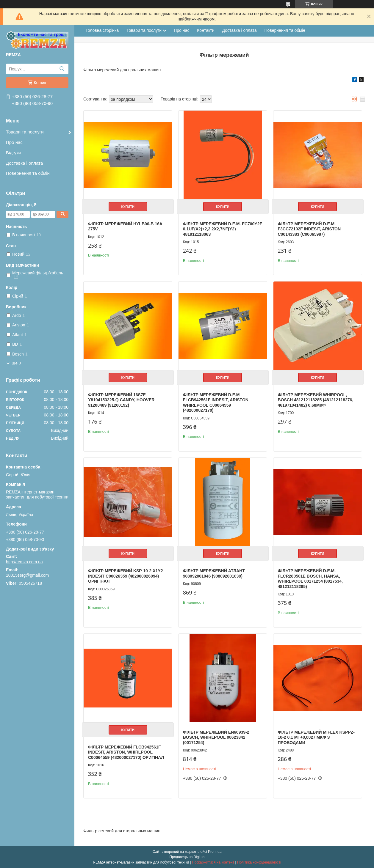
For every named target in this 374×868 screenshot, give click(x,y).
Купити (128, 207)
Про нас (14, 142)
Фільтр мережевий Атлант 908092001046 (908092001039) (214, 573)
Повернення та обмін (28, 173)
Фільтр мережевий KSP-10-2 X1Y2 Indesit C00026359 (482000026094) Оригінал (126, 576)
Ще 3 (16, 363)
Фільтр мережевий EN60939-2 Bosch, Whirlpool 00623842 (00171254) (216, 737)
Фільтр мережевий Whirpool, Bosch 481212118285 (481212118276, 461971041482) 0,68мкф (316, 400)
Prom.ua (215, 852)
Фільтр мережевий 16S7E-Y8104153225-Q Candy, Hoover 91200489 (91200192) (121, 400)
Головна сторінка (102, 30)
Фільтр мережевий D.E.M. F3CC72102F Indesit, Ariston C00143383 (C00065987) (309, 229)
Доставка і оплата (24, 163)
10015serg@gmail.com (27, 575)
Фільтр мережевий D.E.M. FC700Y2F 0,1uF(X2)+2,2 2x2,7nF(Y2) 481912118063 (223, 229)
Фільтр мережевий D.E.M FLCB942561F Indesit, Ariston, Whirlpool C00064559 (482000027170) (216, 403)
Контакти (206, 30)
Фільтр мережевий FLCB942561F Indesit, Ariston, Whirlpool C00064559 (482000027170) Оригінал (126, 752)
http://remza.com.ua (24, 562)
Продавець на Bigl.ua (187, 857)
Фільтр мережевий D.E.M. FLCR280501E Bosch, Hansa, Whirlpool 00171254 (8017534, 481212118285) (310, 579)
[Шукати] (62, 69)
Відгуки (13, 153)
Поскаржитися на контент (213, 862)
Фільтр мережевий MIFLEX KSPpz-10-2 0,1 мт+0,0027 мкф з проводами (316, 737)
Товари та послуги (25, 132)
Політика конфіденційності (259, 862)
